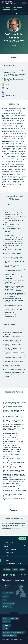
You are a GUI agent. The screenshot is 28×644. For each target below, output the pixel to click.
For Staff (15, 570)
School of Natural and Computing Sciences (13, 79)
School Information (11, 549)
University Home (8, 542)
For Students (7, 570)
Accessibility (6, 625)
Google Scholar (10, 88)
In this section (21, 13)
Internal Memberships (9, 205)
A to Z (5, 600)
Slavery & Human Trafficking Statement (13, 632)
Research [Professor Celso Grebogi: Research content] (14, 510)
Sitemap (22, 570)
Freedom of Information (9, 636)
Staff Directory (7, 607)
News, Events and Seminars (13, 563)
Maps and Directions (8, 603)
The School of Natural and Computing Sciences (12, 9)
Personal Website (10, 96)
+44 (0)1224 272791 (9, 68)
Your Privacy (6, 622)
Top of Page (14, 613)
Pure (7, 92)
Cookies (5, 629)
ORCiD (7, 84)
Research (8, 558)
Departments (9, 552)
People (8, 561)
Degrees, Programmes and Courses (15, 555)
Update (22, 538)
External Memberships (9, 325)
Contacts (5, 597)
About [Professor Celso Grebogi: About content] (14, 57)
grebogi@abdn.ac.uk (10, 65)
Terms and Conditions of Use (10, 618)
